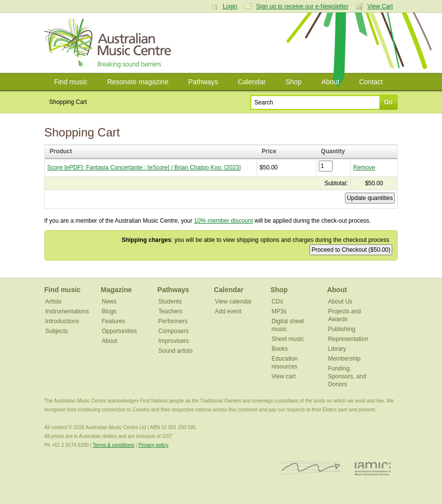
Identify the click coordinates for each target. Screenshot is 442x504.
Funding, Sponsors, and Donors (347, 376)
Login (230, 6)
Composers (173, 331)
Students (170, 302)
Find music (71, 82)
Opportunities (119, 331)
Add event (228, 311)
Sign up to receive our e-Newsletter (302, 6)
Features (114, 321)
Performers (173, 321)
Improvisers (173, 341)
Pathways (203, 82)
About (330, 82)
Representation (348, 339)
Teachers (170, 311)
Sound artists (175, 351)
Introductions (62, 321)
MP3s (279, 311)
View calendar (233, 302)
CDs (277, 302)
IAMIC (373, 468)
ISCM (311, 468)
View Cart (380, 6)
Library (337, 349)
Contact (371, 82)
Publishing (342, 329)
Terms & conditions (113, 445)
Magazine (117, 290)
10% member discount (223, 221)
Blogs (109, 311)
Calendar (252, 82)
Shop (293, 82)
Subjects (57, 331)
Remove (364, 168)
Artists (53, 302)
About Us (340, 302)
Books (280, 349)
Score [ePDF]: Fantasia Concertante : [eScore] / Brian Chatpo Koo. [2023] (144, 168)
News (109, 302)
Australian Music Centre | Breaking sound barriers (110, 43)
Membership (344, 359)
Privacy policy (153, 445)
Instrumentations (67, 311)
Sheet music (288, 339)
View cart (284, 376)
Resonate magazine (138, 82)
